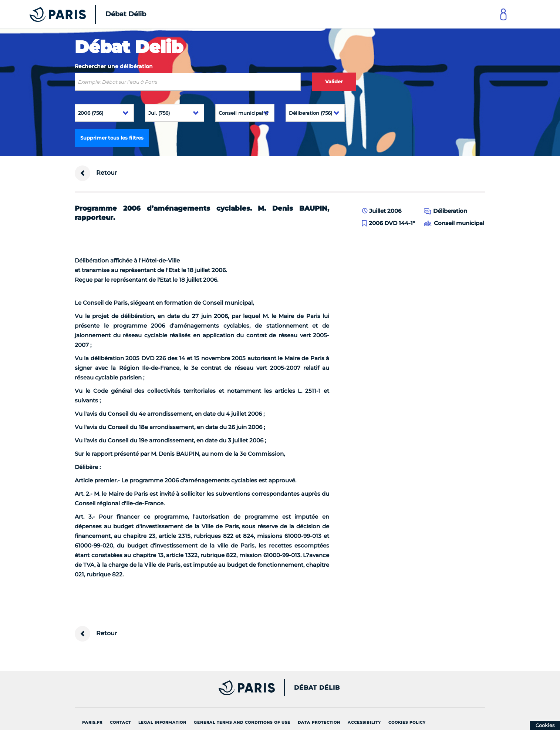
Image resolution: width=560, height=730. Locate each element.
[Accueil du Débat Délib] (78, 14)
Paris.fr (92, 722)
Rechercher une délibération (114, 66)
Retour (96, 173)
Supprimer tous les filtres (112, 138)
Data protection (319, 722)
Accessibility (364, 722)
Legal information (162, 722)
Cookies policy (407, 722)
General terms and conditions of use (242, 722)
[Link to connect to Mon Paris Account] (503, 14)
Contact (120, 722)
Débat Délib (317, 688)
